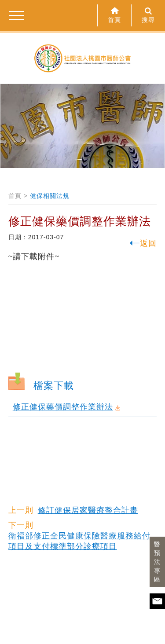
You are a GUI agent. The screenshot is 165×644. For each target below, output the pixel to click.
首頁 (114, 15)
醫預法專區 (157, 562)
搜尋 (148, 15)
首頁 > (18, 196)
